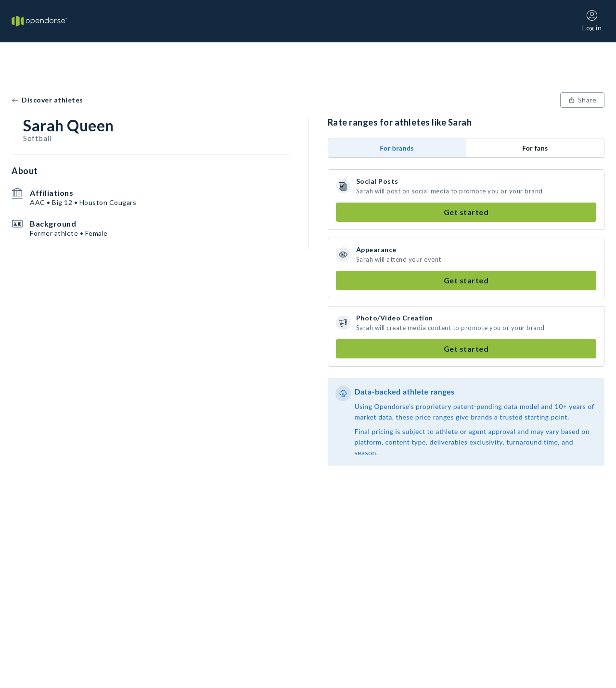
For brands (397, 148)
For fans (535, 148)
